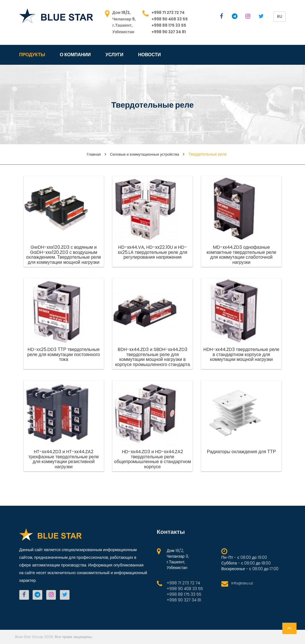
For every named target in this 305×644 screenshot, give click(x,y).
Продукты (32, 55)
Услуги (114, 55)
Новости (150, 55)
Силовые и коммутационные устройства (145, 154)
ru (280, 16)
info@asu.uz (242, 583)
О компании (75, 55)
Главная (94, 154)
